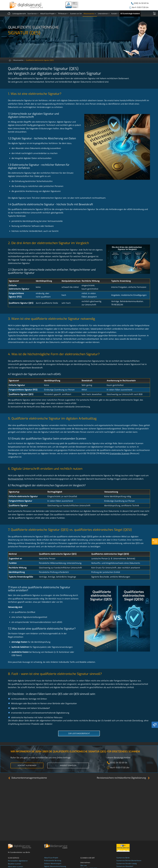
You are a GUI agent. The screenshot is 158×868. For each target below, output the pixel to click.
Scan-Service (33, 13)
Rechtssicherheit (16, 479)
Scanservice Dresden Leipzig (127, 864)
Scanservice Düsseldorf (125, 866)
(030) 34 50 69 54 (141, 3)
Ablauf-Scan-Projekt (48, 13)
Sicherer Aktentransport (53, 864)
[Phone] (155, 725)
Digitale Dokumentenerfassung (55, 866)
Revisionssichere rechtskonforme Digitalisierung (123, 778)
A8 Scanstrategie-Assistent (130, 14)
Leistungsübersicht (19, 14)
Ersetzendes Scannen (120, 454)
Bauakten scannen (14, 864)
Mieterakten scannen (15, 867)
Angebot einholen (68, 765)
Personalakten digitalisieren (18, 861)
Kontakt (115, 13)
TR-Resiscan (63, 13)
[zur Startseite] (10, 60)
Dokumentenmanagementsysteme (27, 778)
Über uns (83, 866)
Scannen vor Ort (76, 14)
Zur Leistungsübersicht (79, 733)
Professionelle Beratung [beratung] (53, 861)
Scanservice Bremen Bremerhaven (129, 861)
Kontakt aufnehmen (27, 765)
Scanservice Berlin (123, 858)
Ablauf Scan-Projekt (51, 858)
